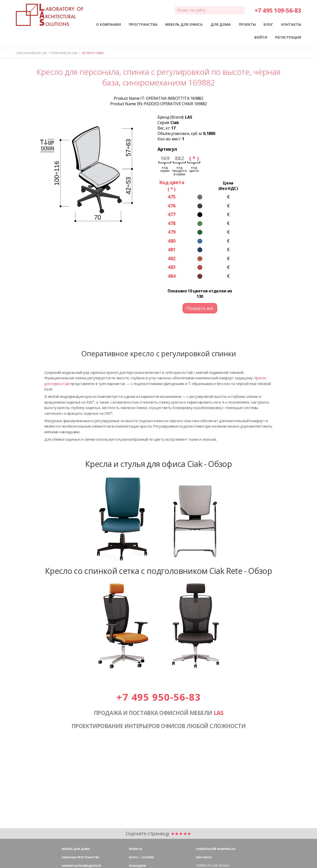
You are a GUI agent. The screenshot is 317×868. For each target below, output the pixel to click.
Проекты (135, 849)
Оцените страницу (158, 833)
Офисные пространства (80, 857)
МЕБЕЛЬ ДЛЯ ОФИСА (184, 24)
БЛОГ (268, 24)
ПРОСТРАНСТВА (143, 24)
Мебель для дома (76, 849)
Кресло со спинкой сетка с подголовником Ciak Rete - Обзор (158, 571)
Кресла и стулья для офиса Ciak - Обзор (158, 464)
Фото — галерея (141, 857)
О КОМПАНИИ (108, 24)
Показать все (200, 308)
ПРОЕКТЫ (247, 24)
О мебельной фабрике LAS (216, 849)
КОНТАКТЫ (291, 24)
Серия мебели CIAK (64, 53)
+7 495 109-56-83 (278, 10)
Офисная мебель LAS (31, 53)
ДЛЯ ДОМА (221, 24)
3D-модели (137, 866)
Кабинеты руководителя (81, 866)
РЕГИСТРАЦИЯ (288, 37)
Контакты (204, 857)
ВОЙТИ (261, 37)
